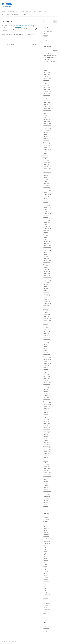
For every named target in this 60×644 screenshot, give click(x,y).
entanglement (47, 542)
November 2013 (47, 300)
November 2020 (47, 168)
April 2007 (46, 440)
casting (45, 530)
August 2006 (46, 455)
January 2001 (18, 27)
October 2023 (47, 108)
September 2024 (47, 97)
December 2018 (47, 208)
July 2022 (46, 133)
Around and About (13, 11)
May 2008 (46, 416)
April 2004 (46, 506)
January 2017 (47, 243)
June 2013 (46, 309)
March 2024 (46, 101)
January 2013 (47, 316)
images (45, 559)
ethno (45, 545)
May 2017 (46, 236)
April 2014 (46, 290)
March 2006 (46, 465)
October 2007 (47, 429)
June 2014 (46, 286)
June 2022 (46, 134)
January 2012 (47, 333)
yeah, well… (54, 56)
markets (45, 568)
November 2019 (47, 191)
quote (45, 590)
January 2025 (47, 89)
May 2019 (46, 200)
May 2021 (46, 157)
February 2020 (47, 185)
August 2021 (46, 151)
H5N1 (45, 555)
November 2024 (47, 93)
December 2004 (47, 491)
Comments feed (47, 630)
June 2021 (46, 155)
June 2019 (46, 198)
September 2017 (47, 228)
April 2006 (46, 463)
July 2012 (46, 324)
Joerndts (55, 50)
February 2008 (47, 422)
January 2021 (47, 164)
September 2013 (47, 303)
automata (46, 523)
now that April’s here (48, 31)
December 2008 (47, 403)
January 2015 (47, 273)
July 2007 (46, 435)
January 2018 (47, 223)
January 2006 (47, 468)
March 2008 (46, 420)
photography (47, 585)
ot (44, 583)
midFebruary (47, 37)
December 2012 (47, 318)
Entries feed (46, 628)
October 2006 (47, 452)
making (45, 566)
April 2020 (46, 181)
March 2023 (46, 118)
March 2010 (46, 375)
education (46, 540)
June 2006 (46, 459)
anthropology (47, 519)
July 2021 (46, 153)
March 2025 (46, 86)
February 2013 (47, 315)
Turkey (45, 607)
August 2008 (46, 410)
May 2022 (46, 136)
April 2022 (46, 138)
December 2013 (47, 298)
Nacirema (46, 575)
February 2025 (47, 87)
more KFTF (55, 61)
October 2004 (47, 495)
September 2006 (47, 453)
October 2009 (47, 384)
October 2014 (47, 279)
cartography (46, 529)
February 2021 (47, 163)
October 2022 (47, 127)
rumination (46, 596)
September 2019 (47, 194)
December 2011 (47, 335)
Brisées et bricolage (26, 11)
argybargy (46, 521)
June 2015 (46, 264)
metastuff (46, 572)
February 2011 (47, 354)
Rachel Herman (47, 61)
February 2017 (47, 241)
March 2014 (46, 292)
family (45, 547)
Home (3, 11)
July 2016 (46, 253)
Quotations (15, 15)
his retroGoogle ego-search (20, 25)
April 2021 (46, 159)
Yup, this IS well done (8, 44)
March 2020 (46, 183)
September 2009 (47, 386)
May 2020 (46, 179)
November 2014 (47, 277)
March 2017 (46, 240)
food (45, 549)
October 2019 (47, 193)
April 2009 (46, 395)
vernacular (46, 611)
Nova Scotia (46, 579)
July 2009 (46, 390)
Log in (45, 626)
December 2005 (47, 470)
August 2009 (46, 388)
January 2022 (47, 142)
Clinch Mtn (35, 44)
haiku (45, 557)
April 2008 (46, 418)
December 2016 (47, 245)
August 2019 (46, 196)
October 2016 (47, 249)
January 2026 (47, 74)
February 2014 (47, 294)
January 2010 (47, 378)
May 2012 (46, 328)
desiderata (46, 536)
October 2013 (47, 301)
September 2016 (47, 251)
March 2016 (46, 258)
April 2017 (46, 238)
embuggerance (47, 39)
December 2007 (47, 425)
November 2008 (47, 405)
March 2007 (46, 442)
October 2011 (47, 339)
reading (45, 592)
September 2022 (47, 129)
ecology (45, 538)
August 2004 (46, 498)
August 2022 (46, 131)
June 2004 (46, 502)
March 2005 (46, 487)
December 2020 (47, 166)
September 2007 (47, 431)
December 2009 (47, 380)
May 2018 (46, 215)
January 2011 (47, 356)
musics (45, 574)
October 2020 (47, 170)
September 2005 (47, 476)
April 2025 (46, 84)
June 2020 (46, 178)
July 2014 (46, 285)
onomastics (46, 581)
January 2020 (47, 187)
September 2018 (47, 213)
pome (45, 587)
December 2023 (47, 104)
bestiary (45, 525)
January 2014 (47, 296)
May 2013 (46, 311)
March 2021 (46, 161)
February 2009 (47, 399)
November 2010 (47, 360)
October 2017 (47, 226)
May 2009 (46, 393)
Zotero (24, 15)
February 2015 (47, 271)
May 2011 (46, 348)
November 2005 (47, 472)
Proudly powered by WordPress (9, 641)
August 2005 (46, 478)
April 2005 (46, 485)
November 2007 (47, 427)
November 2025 (47, 78)
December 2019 (47, 189)
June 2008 (46, 414)
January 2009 (47, 401)
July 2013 (46, 307)
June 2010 (46, 369)
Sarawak (46, 598)
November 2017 (47, 224)
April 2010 (46, 373)
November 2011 (47, 337)
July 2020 (46, 176)
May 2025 (46, 82)
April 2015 (46, 268)
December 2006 (47, 448)
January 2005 (47, 489)
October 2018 (47, 211)
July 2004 (46, 500)
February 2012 (47, 331)
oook (32, 34)
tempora (46, 602)
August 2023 (46, 112)
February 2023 (47, 119)
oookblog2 (7, 4)
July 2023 (46, 114)
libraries (45, 564)
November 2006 (47, 450)
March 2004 (46, 508)
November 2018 (47, 209)
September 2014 (47, 281)
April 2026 (46, 71)
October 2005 (47, 474)
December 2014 (47, 275)
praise (45, 589)
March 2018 (46, 219)
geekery (45, 551)
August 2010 (46, 365)
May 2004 (46, 504)
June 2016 (46, 255)
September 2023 (47, 110)
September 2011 (47, 341)
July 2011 (46, 345)
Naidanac (46, 577)
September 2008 (47, 408)
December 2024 (47, 91)
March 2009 (46, 397)
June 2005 (46, 482)
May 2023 (46, 116)
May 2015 (46, 266)
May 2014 (46, 288)
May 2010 (46, 371)
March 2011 (46, 352)
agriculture (46, 517)
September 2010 (47, 363)
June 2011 (46, 346)
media (45, 570)
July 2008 (46, 412)
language (46, 560)
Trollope (45, 41)
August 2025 (46, 80)
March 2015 (46, 270)
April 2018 (46, 217)
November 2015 (47, 260)
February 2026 (47, 72)
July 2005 (46, 480)
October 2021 (47, 148)
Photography (5, 15)
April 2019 (46, 202)
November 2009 (47, 382)
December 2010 (47, 358)
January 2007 (47, 446)
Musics (46, 11)
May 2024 (46, 99)
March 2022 (46, 140)
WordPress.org (47, 632)
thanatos (46, 605)
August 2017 (46, 230)
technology (46, 600)
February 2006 (47, 467)
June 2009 (46, 392)
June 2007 (46, 437)
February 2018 (47, 221)
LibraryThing (38, 11)
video (45, 613)
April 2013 (46, 313)
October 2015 (47, 262)
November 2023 (47, 106)
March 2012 (46, 330)
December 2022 (47, 123)
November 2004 (47, 493)
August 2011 (46, 343)
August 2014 (46, 283)
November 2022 (47, 125)
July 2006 (46, 457)
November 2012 (47, 320)
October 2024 (47, 95)
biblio (45, 527)
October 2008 (47, 407)
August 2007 (46, 433)
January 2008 (47, 423)
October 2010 (47, 361)
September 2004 (47, 497)
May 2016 (46, 256)
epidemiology (47, 544)
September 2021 (47, 149)
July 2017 (46, 232)
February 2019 (47, 204)
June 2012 (46, 326)
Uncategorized (17, 34)
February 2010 (47, 377)
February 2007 (47, 444)
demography (47, 534)
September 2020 (47, 172)
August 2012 (46, 322)
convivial (46, 532)
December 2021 (47, 144)
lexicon (45, 562)
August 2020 (46, 174)
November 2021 (47, 146)
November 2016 (47, 247)
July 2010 (46, 367)
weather (46, 615)
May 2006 (46, 461)
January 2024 (47, 103)
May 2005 (46, 483)
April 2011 (46, 350)
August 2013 (46, 305)
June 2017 (46, 234)
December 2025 (47, 76)
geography (46, 553)
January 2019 (47, 206)
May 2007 (46, 438)
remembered (47, 594)
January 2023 (47, 121)
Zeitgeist (46, 617)
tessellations (47, 604)
